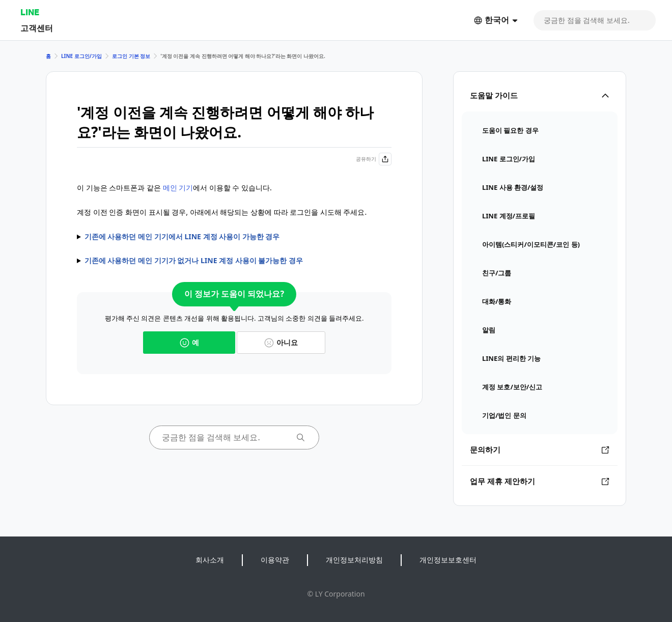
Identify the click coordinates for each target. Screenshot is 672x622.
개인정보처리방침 (354, 560)
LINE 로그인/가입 (81, 56)
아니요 (281, 342)
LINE (30, 12)
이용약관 (275, 560)
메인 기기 (178, 188)
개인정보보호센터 (448, 560)
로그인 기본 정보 (131, 56)
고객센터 (37, 28)
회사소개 (210, 560)
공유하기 (374, 159)
